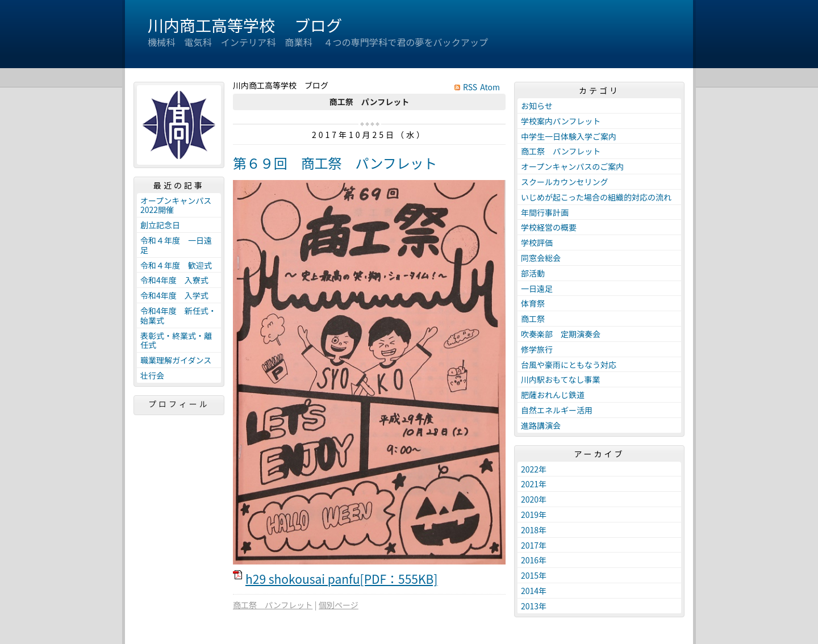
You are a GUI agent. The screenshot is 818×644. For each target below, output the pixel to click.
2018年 (534, 530)
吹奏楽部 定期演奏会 (561, 334)
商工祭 (533, 319)
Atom (490, 87)
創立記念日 (160, 225)
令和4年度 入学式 (174, 295)
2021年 (534, 484)
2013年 (534, 606)
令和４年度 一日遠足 (176, 245)
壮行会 (152, 375)
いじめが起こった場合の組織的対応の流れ (596, 197)
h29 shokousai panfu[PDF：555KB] (341, 579)
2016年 (534, 560)
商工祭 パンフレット (273, 605)
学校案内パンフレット (561, 121)
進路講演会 (541, 425)
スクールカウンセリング (565, 182)
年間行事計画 (545, 212)
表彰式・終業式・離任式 (176, 340)
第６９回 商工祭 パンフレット (335, 163)
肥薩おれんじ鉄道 (553, 395)
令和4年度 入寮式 (174, 280)
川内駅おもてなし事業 (560, 379)
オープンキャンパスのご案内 (572, 166)
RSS (470, 87)
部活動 (533, 273)
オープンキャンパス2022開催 (176, 205)
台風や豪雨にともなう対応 (569, 365)
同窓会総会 (541, 258)
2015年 (534, 575)
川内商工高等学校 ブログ (245, 25)
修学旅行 (537, 349)
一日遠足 (537, 288)
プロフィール (179, 404)
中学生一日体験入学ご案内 (569, 136)
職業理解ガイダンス (176, 360)
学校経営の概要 (549, 227)
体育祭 (533, 303)
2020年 (534, 499)
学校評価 (537, 242)
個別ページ (339, 605)
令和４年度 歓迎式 (176, 265)
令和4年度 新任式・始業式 (178, 315)
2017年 (534, 545)
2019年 (534, 515)
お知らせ (537, 106)
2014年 (534, 591)
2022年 (534, 469)
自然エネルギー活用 (557, 410)
